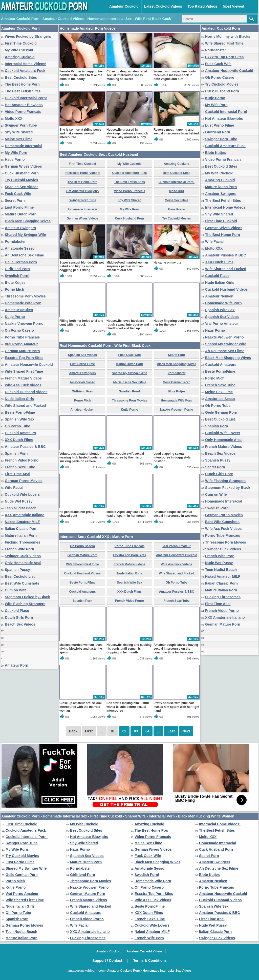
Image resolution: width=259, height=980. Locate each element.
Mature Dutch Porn (21, 214)
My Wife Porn (16, 153)
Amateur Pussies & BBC (25, 447)
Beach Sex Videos (20, 624)
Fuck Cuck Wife (18, 194)
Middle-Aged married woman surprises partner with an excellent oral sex (127, 266)
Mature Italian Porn (21, 535)
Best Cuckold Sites (21, 77)
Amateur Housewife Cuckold (29, 365)
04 (147, 731)
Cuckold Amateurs (20, 433)
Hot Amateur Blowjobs (24, 105)
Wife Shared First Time (24, 371)
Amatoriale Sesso (20, 248)
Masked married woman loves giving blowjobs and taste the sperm (81, 649)
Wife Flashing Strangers (25, 604)
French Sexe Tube (20, 467)
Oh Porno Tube (17, 426)
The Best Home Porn (22, 84)
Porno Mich (14, 289)
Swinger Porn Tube (21, 125)
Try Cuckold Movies (21, 180)
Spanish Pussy (17, 570)
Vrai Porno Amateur (21, 344)
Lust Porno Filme (19, 207)
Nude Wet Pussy (19, 501)
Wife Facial (14, 488)
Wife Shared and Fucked (25, 406)
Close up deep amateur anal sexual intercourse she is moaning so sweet (127, 75)
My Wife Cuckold (19, 50)
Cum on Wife (16, 590)
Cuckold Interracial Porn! (26, 98)
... (158, 731)
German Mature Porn (22, 351)
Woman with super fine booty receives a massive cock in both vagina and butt (175, 75)
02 (124, 731)
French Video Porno (22, 460)
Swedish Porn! (17, 276)
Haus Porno (15, 159)
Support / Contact (107, 961)
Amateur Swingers (20, 228)
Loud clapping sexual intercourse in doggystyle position (172, 457)
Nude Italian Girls (19, 399)
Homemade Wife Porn (23, 303)
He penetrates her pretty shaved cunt (77, 514)
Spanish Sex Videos (22, 187)
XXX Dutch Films (19, 440)
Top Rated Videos (202, 6)
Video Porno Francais (23, 112)
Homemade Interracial (23, 146)
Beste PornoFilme (20, 412)
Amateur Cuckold (124, 6)
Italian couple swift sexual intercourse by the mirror (125, 456)
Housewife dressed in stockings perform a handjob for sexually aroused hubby (127, 133)
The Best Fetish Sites (23, 91)
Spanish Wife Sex (20, 419)
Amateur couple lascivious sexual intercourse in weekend (176, 514)
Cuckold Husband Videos (26, 392)
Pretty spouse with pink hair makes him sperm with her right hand (176, 707)
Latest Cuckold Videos (163, 6)
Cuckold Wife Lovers (22, 494)
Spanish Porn (16, 453)
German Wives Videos (23, 166)
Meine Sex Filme (19, 139)
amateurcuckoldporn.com (86, 971)
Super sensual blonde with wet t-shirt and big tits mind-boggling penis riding (82, 266)
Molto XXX (14, 118)
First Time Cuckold (21, 43)
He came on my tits (167, 263)
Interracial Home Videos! (26, 64)
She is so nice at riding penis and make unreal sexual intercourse (80, 133)
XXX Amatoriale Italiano (25, 515)
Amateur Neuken (19, 310)
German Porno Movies (24, 481)
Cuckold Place (17, 611)
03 (136, 731)
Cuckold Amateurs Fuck (25, 71)
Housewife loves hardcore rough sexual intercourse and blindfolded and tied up (128, 325)
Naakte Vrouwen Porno (24, 324)
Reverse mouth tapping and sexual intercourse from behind (176, 132)
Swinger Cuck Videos (23, 556)
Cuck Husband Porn (22, 173)
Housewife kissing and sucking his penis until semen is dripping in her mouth (129, 649)
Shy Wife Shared (19, 132)
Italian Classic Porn (21, 529)
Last (171, 731)
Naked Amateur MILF (22, 522)
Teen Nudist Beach (21, 508)
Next (186, 731)
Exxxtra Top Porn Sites (24, 358)
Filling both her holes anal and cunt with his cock (81, 323)
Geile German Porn (21, 262)
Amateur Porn (17, 665)
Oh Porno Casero (19, 330)
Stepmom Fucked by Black (27, 597)
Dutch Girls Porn (19, 617)
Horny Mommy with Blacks (228, 36)
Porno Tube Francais (22, 337)
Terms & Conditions (150, 961)
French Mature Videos (23, 378)
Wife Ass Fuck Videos (23, 385)
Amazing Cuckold (20, 57)
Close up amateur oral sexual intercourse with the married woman (81, 707)
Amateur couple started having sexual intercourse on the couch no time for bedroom (176, 649)
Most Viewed (234, 6)
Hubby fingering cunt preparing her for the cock (176, 323)
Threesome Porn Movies (25, 296)
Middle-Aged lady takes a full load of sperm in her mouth (127, 514)
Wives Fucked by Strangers (28, 36)
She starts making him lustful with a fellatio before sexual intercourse (128, 707)
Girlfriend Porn (17, 269)
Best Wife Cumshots (22, 583)
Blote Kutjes (15, 283)
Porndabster (15, 242)
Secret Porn (15, 201)
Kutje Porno (15, 317)
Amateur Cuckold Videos (145, 951)
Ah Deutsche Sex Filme (24, 255)
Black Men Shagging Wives (28, 221)
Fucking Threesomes (23, 542)
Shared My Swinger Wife (25, 235)
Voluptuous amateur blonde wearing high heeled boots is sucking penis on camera (80, 457)
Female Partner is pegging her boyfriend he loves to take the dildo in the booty (81, 75)
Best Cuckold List (20, 576)
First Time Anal (17, 474)
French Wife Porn (19, 549)
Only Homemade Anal (23, 563)
